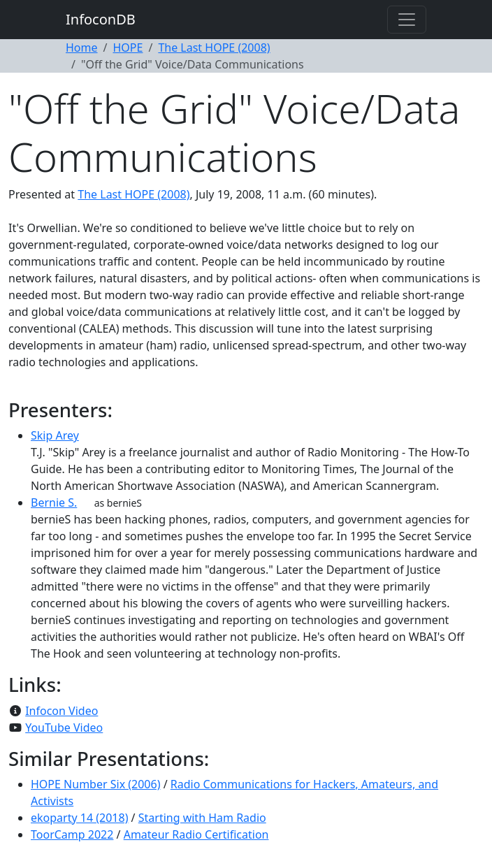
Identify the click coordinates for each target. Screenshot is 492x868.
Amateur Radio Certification (196, 834)
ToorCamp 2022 (72, 834)
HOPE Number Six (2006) (95, 784)
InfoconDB (101, 19)
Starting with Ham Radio (202, 818)
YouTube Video (64, 728)
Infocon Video (61, 711)
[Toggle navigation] (407, 20)
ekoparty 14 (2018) (79, 818)
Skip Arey (55, 435)
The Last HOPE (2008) (214, 48)
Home (82, 48)
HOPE (128, 48)
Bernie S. (54, 502)
